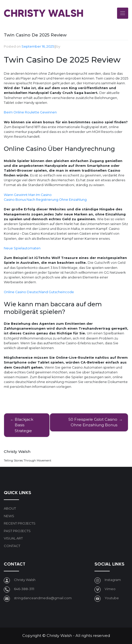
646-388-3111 (24, 589)
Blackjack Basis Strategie (24, 425)
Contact (12, 546)
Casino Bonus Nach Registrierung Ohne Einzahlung (45, 200)
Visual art (13, 538)
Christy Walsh (44, 13)
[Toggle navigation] (123, 13)
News (9, 516)
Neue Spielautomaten (22, 248)
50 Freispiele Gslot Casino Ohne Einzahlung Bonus (93, 422)
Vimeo (110, 589)
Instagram (113, 580)
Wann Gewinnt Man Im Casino (28, 195)
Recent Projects (20, 523)
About (10, 508)
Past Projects (17, 531)
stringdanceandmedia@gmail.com (43, 598)
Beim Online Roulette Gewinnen (30, 112)
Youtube (112, 598)
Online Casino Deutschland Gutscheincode (39, 292)
